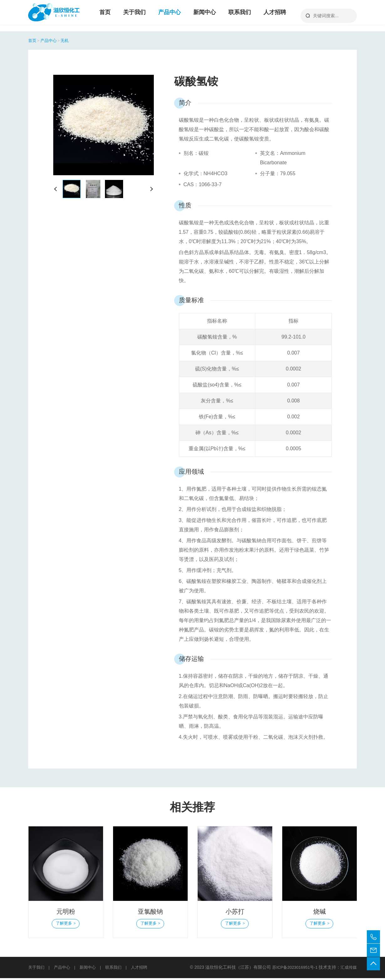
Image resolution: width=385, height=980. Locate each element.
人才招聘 (275, 16)
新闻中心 (205, 16)
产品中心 (169, 16)
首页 (105, 16)
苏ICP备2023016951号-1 (293, 969)
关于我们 (134, 16)
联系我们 (240, 16)
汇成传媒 (348, 969)
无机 (69, 40)
